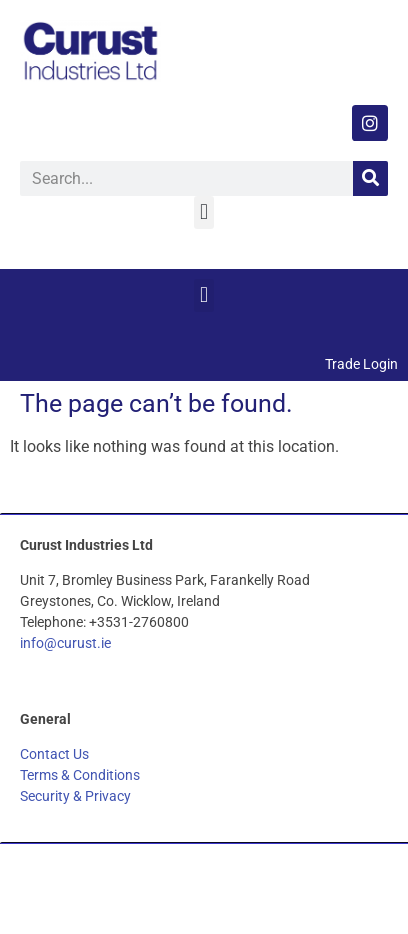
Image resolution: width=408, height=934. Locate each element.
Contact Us (54, 754)
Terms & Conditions (80, 775)
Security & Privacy (75, 796)
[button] (203, 212)
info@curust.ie (65, 643)
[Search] (370, 178)
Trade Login (361, 364)
